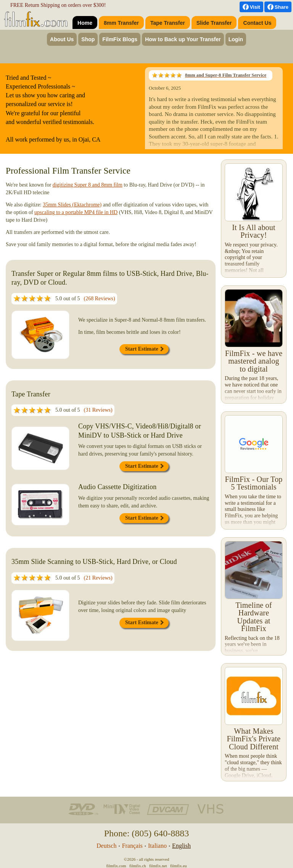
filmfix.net (158, 866)
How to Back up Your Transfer (183, 39)
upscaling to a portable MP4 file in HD (76, 212)
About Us (62, 39)
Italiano (157, 846)
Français (132, 846)
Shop (88, 39)
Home (85, 23)
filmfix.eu (179, 866)
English (181, 846)
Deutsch (106, 846)
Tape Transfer (168, 23)
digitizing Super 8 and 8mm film (88, 185)
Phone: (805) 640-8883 (147, 833)
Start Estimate (144, 349)
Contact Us (258, 23)
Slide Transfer (214, 23)
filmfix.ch (138, 866)
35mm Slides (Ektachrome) (72, 205)
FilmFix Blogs (120, 39)
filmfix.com (116, 866)
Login (236, 39)
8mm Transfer (121, 23)
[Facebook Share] (278, 7)
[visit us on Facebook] (251, 7)
